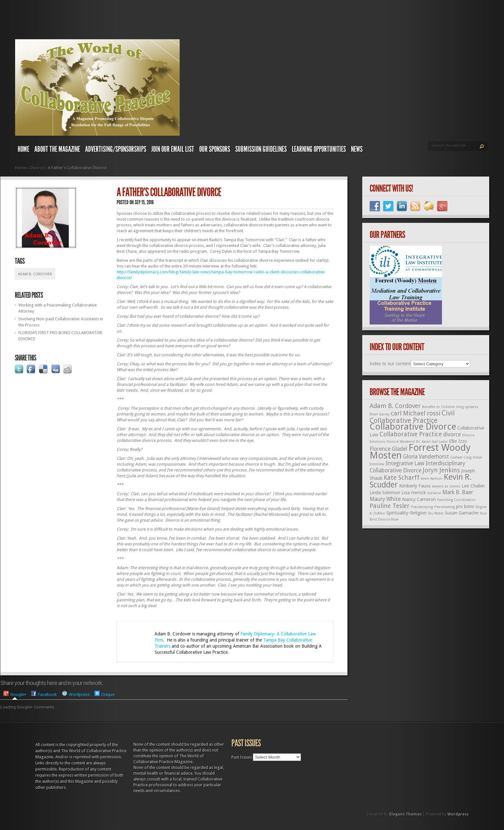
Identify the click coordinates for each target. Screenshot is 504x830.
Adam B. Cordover (35, 274)
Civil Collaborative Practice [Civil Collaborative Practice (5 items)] (412, 417)
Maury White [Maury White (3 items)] (385, 499)
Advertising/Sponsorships (116, 149)
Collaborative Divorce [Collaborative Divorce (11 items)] (413, 427)
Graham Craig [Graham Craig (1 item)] (461, 457)
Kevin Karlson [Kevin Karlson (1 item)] (432, 479)
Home (23, 149)
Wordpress (458, 814)
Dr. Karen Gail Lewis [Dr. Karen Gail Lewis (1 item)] (432, 442)
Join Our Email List (173, 149)
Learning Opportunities (319, 149)
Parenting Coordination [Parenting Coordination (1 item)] (456, 500)
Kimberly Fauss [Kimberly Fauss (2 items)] (415, 486)
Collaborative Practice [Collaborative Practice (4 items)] (411, 434)
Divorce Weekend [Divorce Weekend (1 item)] (401, 442)
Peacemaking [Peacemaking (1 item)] (445, 507)
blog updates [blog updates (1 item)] (467, 407)
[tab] (15, 694)
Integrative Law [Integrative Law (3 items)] (405, 463)
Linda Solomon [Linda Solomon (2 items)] (385, 493)
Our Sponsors (215, 149)
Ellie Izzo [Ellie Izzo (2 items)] (458, 441)
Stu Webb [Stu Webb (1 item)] (436, 513)
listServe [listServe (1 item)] (434, 493)
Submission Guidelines (261, 149)
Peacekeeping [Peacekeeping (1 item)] (422, 507)
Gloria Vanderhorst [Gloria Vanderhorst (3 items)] (426, 457)
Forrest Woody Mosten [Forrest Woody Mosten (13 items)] (420, 451)
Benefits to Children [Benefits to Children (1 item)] (439, 407)
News (357, 149)
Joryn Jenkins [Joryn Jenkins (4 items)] (441, 470)
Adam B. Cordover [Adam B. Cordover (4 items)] (395, 406)
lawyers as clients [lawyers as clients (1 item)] (446, 486)
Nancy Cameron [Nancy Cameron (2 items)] (419, 499)
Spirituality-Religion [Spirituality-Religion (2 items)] (406, 513)
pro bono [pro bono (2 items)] (465, 506)
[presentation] (15, 694)
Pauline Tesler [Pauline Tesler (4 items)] (390, 506)
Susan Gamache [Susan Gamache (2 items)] (462, 513)
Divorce (37, 168)
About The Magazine (57, 149)
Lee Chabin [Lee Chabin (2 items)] (473, 486)
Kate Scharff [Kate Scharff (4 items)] (402, 478)
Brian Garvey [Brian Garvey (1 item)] (380, 414)
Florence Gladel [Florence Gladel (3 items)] (388, 449)
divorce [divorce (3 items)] (452, 434)
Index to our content (390, 364)
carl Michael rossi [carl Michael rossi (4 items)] (416, 413)
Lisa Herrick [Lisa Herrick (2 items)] (414, 493)
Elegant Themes (405, 814)
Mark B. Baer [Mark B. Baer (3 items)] (458, 492)
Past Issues (242, 757)
